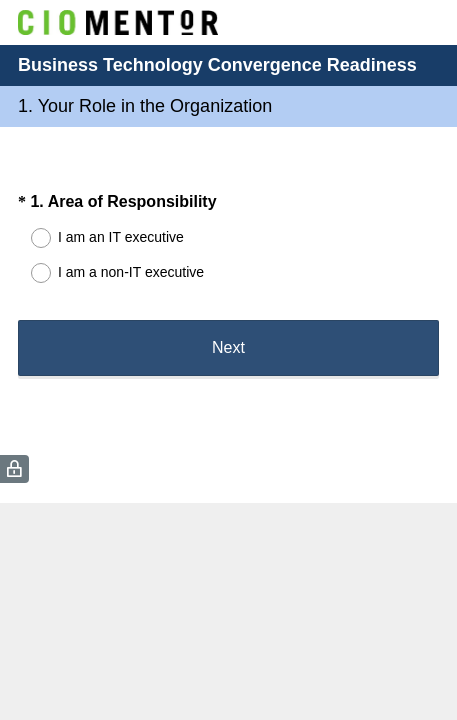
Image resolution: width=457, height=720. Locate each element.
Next (228, 347)
